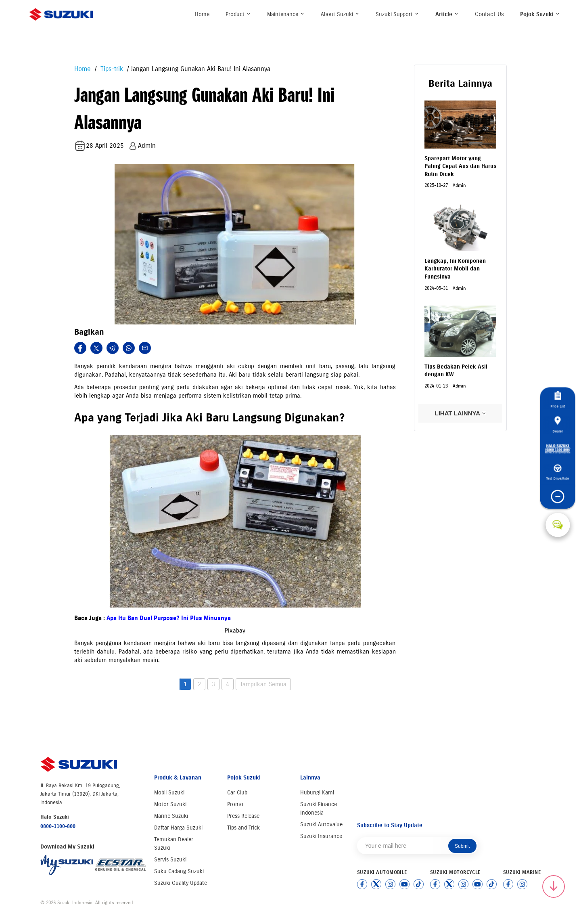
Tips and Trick (243, 828)
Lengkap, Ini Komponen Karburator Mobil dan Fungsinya (455, 269)
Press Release (243, 816)
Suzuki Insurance (321, 836)
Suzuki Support (397, 14)
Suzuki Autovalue (321, 824)
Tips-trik (111, 69)
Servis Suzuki (170, 860)
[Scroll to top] (554, 886)
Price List (558, 399)
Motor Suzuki (170, 804)
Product (238, 14)
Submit (462, 846)
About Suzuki (340, 14)
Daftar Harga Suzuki (178, 828)
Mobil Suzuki (169, 793)
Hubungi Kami (317, 793)
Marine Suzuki (171, 816)
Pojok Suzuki (540, 14)
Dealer (558, 425)
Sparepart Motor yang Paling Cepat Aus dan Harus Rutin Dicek (460, 166)
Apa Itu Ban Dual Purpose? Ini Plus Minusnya (169, 618)
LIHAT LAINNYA (460, 413)
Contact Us (489, 14)
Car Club (237, 793)
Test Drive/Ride (558, 472)
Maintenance (286, 14)
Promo (235, 804)
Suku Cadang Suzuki (179, 871)
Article (447, 14)
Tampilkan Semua (263, 684)
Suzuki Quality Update (181, 883)
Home (202, 14)
